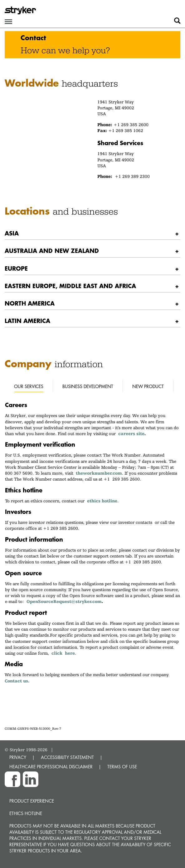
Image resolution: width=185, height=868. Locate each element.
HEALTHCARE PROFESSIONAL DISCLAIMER (51, 767)
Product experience (32, 801)
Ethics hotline (26, 813)
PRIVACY (18, 757)
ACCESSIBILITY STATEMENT (67, 757)
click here (63, 653)
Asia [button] (12, 233)
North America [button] (30, 303)
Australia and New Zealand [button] (52, 251)
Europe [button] (16, 268)
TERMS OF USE (122, 767)
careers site (131, 434)
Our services (29, 386)
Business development (88, 386)
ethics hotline (102, 501)
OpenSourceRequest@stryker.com (64, 601)
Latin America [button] (27, 321)
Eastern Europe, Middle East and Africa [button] (70, 286)
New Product (148, 386)
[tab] (92, 233)
